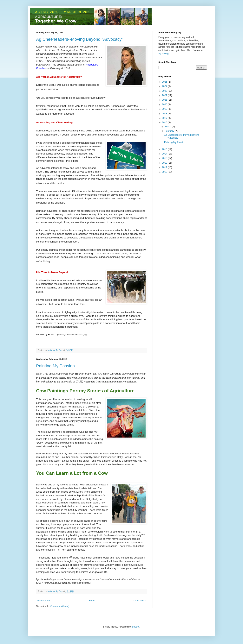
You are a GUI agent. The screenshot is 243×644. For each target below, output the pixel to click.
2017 (165, 118)
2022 (165, 95)
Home (92, 601)
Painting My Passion (55, 366)
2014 (165, 154)
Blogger (135, 627)
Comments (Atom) (60, 606)
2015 (165, 149)
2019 (165, 109)
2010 (165, 172)
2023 (165, 91)
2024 (165, 86)
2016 (165, 123)
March (168, 127)
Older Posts (140, 601)
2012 (165, 163)
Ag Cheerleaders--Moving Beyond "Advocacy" (80, 39)
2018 (165, 114)
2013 (165, 158)
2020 (165, 104)
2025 (165, 82)
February (170, 131)
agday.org (163, 54)
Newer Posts (44, 601)
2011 (165, 167)
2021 (165, 100)
